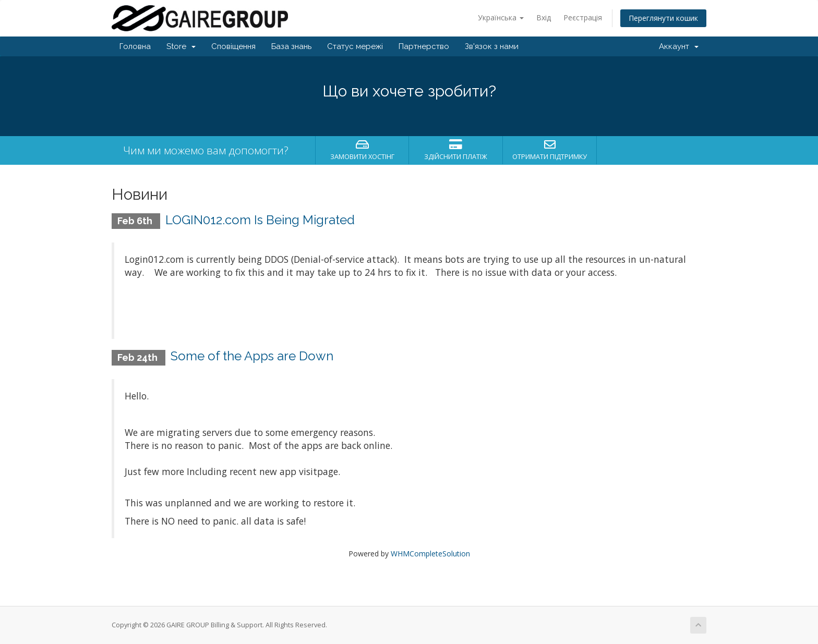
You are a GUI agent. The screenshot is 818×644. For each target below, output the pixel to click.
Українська (501, 17)
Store (181, 46)
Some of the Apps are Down (252, 356)
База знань (291, 46)
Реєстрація (583, 17)
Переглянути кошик (663, 18)
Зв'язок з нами (492, 46)
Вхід (544, 17)
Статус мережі (355, 46)
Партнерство (424, 46)
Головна (135, 46)
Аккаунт (679, 46)
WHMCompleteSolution (430, 554)
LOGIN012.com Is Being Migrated (260, 220)
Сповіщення (233, 46)
